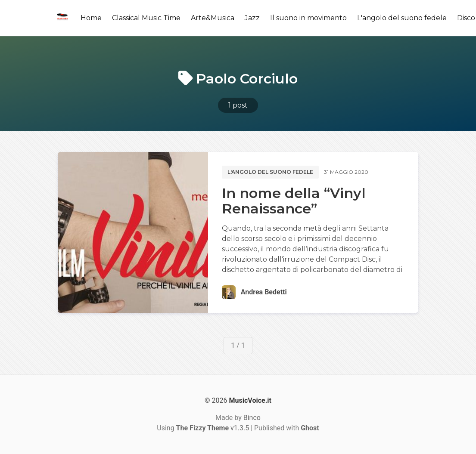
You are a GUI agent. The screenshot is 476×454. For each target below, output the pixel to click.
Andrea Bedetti (264, 292)
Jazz (252, 18)
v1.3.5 (213, 428)
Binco (252, 418)
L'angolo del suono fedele (402, 18)
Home (91, 18)
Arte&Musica (213, 18)
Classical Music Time (146, 18)
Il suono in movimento (308, 18)
